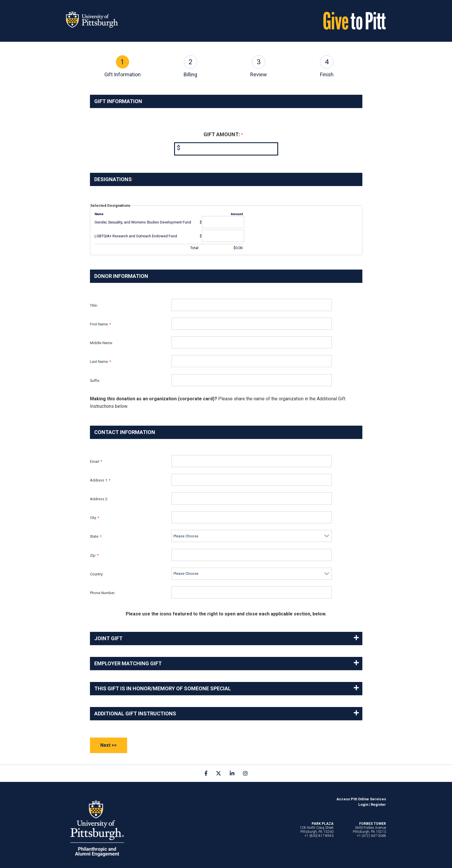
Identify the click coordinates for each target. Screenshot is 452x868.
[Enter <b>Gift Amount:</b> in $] (226, 149)
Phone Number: (103, 593)
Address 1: (100, 480)
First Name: (100, 324)
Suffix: (95, 381)
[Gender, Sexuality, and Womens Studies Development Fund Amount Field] (223, 222)
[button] (226, 638)
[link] (206, 773)
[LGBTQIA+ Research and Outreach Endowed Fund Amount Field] (223, 236)
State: (96, 536)
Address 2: (99, 499)
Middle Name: (101, 343)
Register (378, 804)
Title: (94, 305)
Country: (97, 574)
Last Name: (100, 362)
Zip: (94, 555)
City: (95, 518)
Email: (96, 462)
